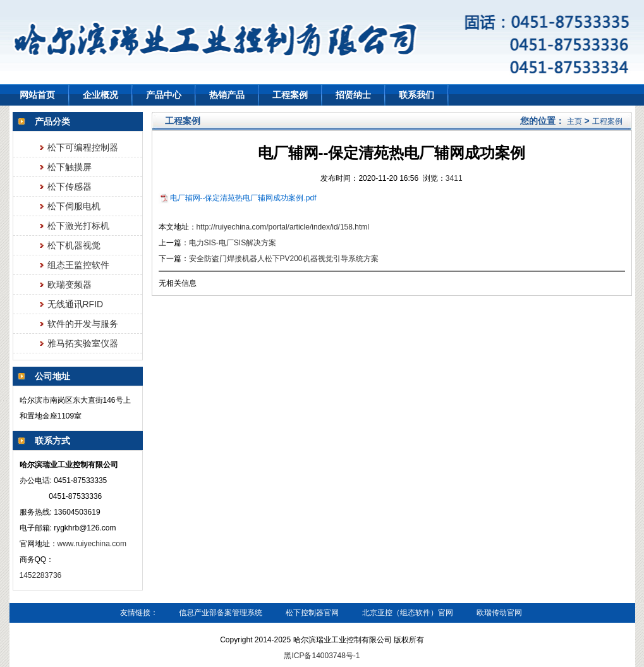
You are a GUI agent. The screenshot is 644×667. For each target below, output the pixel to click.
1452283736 (42, 575)
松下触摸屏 (70, 167)
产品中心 (164, 95)
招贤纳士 (353, 95)
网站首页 (37, 95)
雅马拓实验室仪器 (83, 343)
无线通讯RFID (76, 304)
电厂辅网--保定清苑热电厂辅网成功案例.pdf (243, 198)
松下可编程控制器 (83, 147)
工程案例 (290, 95)
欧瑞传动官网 (499, 613)
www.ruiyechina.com (92, 544)
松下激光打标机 (78, 226)
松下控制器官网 (312, 613)
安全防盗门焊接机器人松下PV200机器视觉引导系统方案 (284, 259)
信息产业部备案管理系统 (221, 613)
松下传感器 (70, 187)
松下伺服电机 (74, 206)
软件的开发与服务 (83, 324)
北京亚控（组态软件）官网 (408, 613)
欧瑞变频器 (70, 285)
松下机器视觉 (74, 245)
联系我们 (416, 95)
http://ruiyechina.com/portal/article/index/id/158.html (283, 227)
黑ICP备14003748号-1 (322, 656)
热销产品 (227, 95)
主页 (574, 121)
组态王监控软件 (78, 265)
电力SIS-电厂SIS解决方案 (233, 243)
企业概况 (100, 95)
